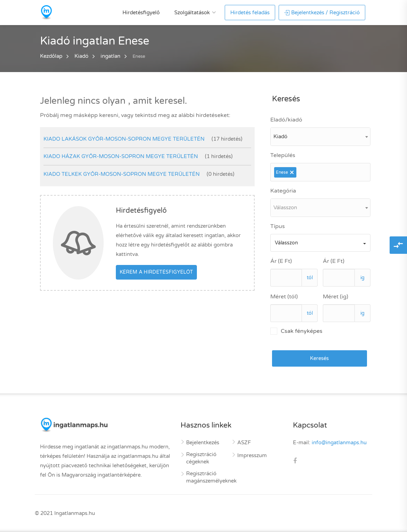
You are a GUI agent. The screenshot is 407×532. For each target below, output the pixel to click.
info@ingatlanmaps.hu (339, 443)
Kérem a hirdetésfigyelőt (156, 272)
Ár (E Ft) (281, 261)
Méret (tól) (284, 297)
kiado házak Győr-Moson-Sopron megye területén (121, 156)
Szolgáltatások (192, 13)
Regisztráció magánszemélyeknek (211, 477)
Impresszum (252, 455)
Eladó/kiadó (286, 120)
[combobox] (320, 137)
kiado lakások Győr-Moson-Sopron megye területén (124, 139)
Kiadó (81, 56)
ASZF (244, 443)
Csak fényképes (296, 331)
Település (283, 155)
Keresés (319, 358)
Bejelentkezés (203, 443)
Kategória (283, 191)
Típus (278, 226)
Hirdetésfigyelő (141, 13)
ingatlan (110, 56)
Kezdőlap (51, 56)
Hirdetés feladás (250, 13)
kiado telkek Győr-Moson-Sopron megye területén (122, 174)
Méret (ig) (336, 297)
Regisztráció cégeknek (201, 458)
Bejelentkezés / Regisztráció (322, 13)
